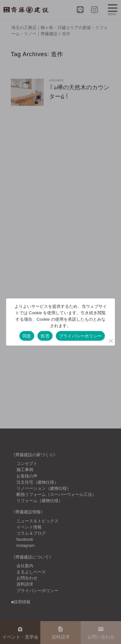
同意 (27, 336)
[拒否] (111, 341)
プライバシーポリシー (81, 336)
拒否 (45, 336)
